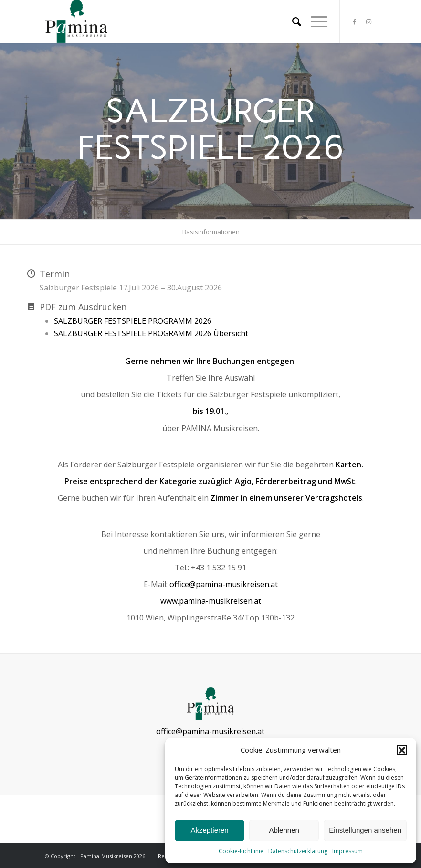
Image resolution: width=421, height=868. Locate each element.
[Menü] (314, 21)
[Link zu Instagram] (369, 21)
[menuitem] (292, 21)
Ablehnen (284, 830)
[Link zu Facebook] (355, 21)
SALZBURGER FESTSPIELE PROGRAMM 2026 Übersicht (151, 333)
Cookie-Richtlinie (241, 851)
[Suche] (292, 21)
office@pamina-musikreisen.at (224, 584)
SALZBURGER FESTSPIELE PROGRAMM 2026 (133, 321)
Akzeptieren (209, 830)
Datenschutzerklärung (298, 851)
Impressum (347, 851)
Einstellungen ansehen (365, 830)
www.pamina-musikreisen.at (211, 601)
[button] (402, 750)
